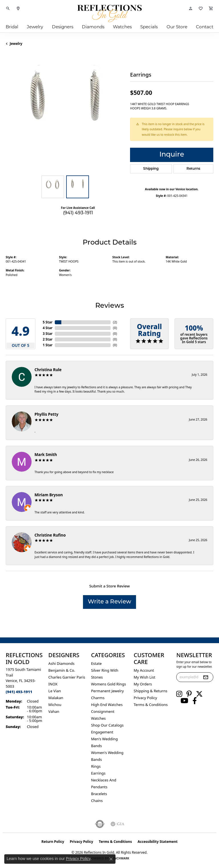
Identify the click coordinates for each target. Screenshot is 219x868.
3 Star (48, 334)
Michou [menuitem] (55, 705)
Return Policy (53, 842)
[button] (8, 9)
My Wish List (145, 677)
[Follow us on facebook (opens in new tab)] (195, 701)
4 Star (48, 328)
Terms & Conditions (151, 705)
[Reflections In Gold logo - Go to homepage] (109, 13)
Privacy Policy (145, 698)
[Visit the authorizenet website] (100, 824)
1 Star (48, 345)
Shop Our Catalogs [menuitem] (107, 725)
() (115, 322)
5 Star (48, 322)
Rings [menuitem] (96, 766)
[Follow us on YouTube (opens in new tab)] (184, 701)
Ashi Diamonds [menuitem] (62, 663)
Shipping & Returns (151, 691)
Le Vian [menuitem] (55, 691)
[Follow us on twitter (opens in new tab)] (199, 694)
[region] (65, 113)
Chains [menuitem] (97, 801)
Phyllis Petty (46, 414)
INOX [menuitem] (53, 684)
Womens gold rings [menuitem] (109, 684)
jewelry (16, 44)
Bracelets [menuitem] (99, 794)
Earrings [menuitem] (98, 773)
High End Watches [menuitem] (107, 705)
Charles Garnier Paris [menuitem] (67, 677)
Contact (205, 27)
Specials (149, 27)
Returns (193, 169)
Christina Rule (48, 370)
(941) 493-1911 (78, 213)
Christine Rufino (50, 535)
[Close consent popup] (111, 859)
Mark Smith (46, 454)
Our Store (177, 27)
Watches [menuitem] (98, 718)
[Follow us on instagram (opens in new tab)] (179, 694)
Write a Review (109, 602)
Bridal (12, 27)
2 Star (48, 339)
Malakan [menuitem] (56, 698)
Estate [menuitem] (96, 663)
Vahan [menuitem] (54, 711)
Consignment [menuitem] (103, 711)
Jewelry (35, 27)
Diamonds (93, 27)
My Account (144, 670)
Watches (122, 27)
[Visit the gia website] (117, 824)
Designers (63, 27)
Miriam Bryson (49, 495)
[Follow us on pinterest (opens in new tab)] (189, 694)
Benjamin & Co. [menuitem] (62, 670)
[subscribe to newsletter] (206, 677)
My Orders (143, 684)
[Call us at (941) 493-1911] (19, 692)
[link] (18, 9)
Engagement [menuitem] (102, 732)
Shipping (151, 169)
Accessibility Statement (157, 842)
